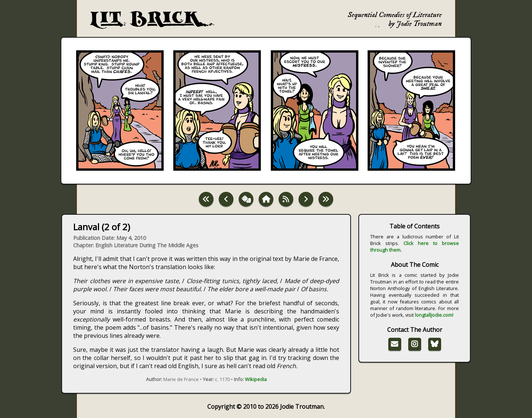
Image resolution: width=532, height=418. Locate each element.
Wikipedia (256, 379)
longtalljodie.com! (434, 315)
